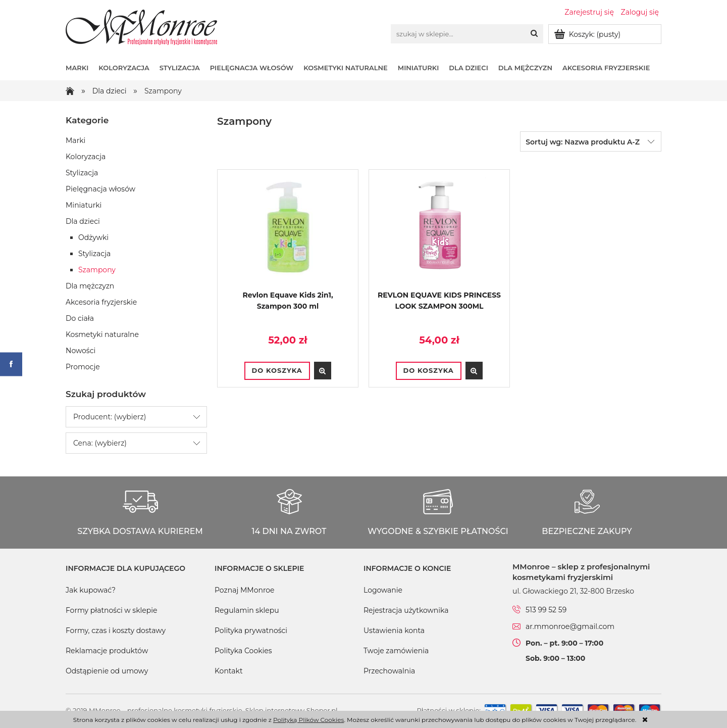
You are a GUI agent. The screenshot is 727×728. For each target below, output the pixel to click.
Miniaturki (84, 205)
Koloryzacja (86, 157)
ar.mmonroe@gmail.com (570, 626)
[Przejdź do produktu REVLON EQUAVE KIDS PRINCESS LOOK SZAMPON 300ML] (439, 233)
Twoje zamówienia (396, 651)
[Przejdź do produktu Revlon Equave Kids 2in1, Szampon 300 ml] (288, 233)
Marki (75, 140)
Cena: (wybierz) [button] (100, 443)
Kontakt (229, 671)
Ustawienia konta (394, 630)
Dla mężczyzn (90, 286)
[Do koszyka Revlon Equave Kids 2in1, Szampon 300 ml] (277, 371)
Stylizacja (82, 173)
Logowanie (383, 590)
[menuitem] (82, 68)
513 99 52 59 (546, 610)
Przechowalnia (389, 671)
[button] (323, 371)
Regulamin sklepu (247, 610)
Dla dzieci (83, 221)
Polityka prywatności (251, 630)
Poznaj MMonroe (245, 590)
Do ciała (80, 318)
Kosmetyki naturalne (102, 334)
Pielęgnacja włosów (100, 189)
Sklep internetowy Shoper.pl (292, 710)
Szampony (97, 270)
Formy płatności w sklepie (111, 610)
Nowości (81, 351)
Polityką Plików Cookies (308, 720)
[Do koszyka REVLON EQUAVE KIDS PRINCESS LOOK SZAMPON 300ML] (429, 371)
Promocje (83, 367)
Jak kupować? (91, 590)
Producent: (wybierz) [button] (110, 417)
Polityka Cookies (243, 651)
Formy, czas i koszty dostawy (116, 630)
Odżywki (93, 237)
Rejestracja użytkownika (406, 610)
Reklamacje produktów (107, 651)
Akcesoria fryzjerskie (101, 302)
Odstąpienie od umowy (107, 671)
